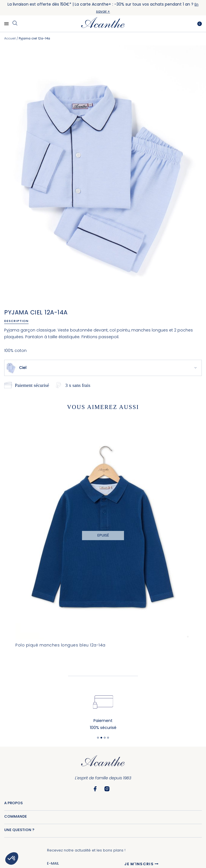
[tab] (18, 321)
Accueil (10, 38)
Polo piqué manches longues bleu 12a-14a (60, 645)
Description (16, 321)
